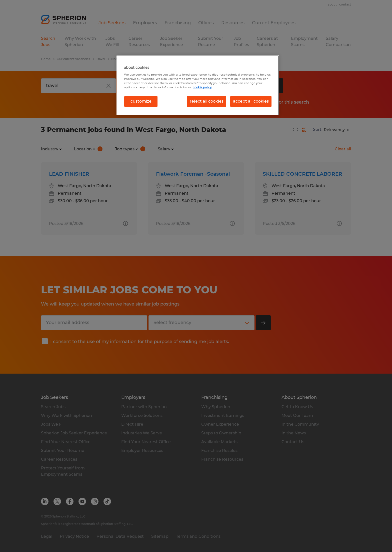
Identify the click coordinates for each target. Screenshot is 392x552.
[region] (198, 85)
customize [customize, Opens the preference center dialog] (141, 101)
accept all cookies (251, 101)
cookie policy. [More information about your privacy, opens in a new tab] (202, 87)
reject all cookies (207, 101)
